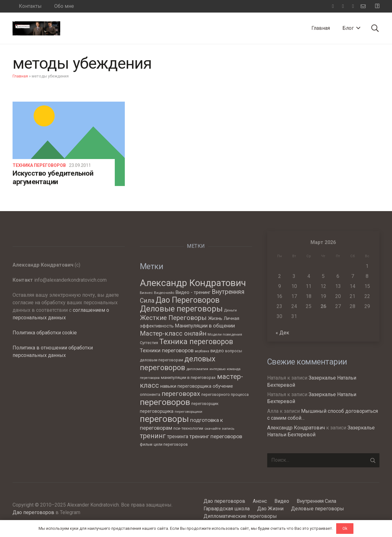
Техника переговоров (39, 165)
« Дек (282, 333)
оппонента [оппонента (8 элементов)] (150, 394)
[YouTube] (353, 6)
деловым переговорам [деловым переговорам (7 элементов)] (162, 360)
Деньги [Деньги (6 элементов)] (230, 310)
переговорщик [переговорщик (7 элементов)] (205, 404)
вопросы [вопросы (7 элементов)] (234, 351)
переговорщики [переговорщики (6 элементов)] (188, 412)
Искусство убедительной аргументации (53, 177)
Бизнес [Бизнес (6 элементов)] (146, 293)
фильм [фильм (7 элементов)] (146, 444)
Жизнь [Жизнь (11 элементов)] (215, 318)
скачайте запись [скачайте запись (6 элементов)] (219, 428)
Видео (282, 501)
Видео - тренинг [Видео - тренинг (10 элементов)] (193, 292)
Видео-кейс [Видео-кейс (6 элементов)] (164, 293)
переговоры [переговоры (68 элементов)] (164, 419)
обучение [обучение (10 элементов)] (223, 386)
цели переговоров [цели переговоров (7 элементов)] (171, 444)
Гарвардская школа (227, 509)
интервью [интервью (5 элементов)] (217, 369)
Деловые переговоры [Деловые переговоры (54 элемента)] (181, 309)
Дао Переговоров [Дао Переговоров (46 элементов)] (188, 300)
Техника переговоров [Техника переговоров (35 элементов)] (196, 342)
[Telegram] (343, 6)
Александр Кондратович (296, 428)
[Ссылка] (36, 28)
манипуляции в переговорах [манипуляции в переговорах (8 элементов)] (188, 377)
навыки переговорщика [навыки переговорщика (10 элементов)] (186, 386)
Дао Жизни (270, 509)
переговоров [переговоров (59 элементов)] (165, 402)
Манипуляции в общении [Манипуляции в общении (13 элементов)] (205, 326)
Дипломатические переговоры (240, 516)
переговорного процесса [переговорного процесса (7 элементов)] (225, 394)
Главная (20, 76)
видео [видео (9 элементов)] (217, 351)
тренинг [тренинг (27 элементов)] (153, 436)
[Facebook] (333, 6)
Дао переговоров (33, 512)
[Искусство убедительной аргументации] (69, 144)
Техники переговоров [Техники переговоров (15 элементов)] (167, 350)
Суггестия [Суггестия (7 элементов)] (149, 343)
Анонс (260, 501)
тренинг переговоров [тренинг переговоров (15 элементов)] (216, 436)
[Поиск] (375, 28)
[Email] (363, 6)
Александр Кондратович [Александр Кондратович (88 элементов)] (193, 283)
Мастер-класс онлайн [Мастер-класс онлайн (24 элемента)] (173, 333)
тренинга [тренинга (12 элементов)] (178, 436)
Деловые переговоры (318, 509)
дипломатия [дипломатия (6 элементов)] (197, 369)
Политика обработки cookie (45, 333)
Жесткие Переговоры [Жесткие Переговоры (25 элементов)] (173, 318)
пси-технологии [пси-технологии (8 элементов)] (188, 428)
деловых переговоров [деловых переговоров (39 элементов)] (178, 363)
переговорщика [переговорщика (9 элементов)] (157, 411)
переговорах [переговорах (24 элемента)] (181, 394)
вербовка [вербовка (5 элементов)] (202, 351)
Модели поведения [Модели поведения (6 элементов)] (225, 334)
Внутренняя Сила (316, 501)
